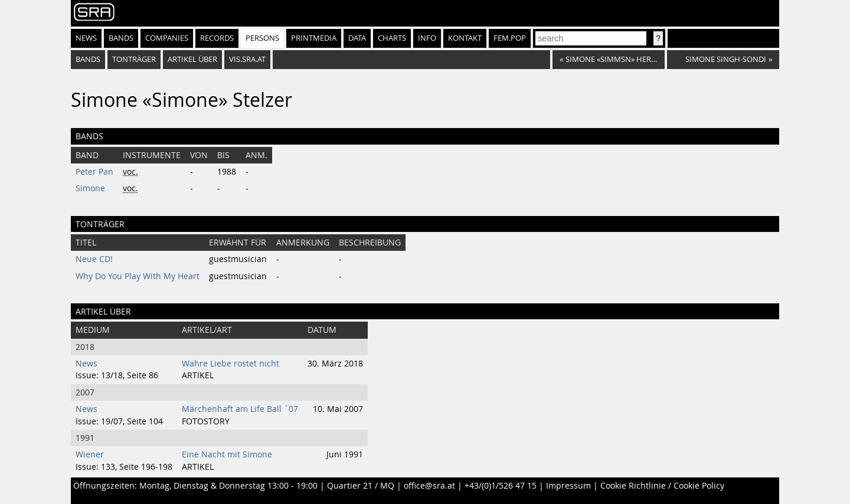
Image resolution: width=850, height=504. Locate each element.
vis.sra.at (247, 59)
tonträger (134, 59)
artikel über (192, 59)
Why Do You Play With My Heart (138, 276)
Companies (167, 38)
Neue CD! (94, 259)
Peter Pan (94, 172)
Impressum (568, 486)
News (86, 38)
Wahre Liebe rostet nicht (231, 364)
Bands (121, 38)
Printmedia (314, 38)
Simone (90, 188)
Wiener (90, 454)
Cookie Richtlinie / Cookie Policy (662, 486)
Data (357, 38)
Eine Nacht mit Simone (227, 454)
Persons (262, 38)
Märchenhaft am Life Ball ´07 (240, 409)
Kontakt (465, 38)
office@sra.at (429, 486)
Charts (392, 38)
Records (217, 38)
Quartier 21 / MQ (361, 486)
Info (427, 38)
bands (88, 59)
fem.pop (510, 38)
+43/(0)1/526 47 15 (501, 486)
